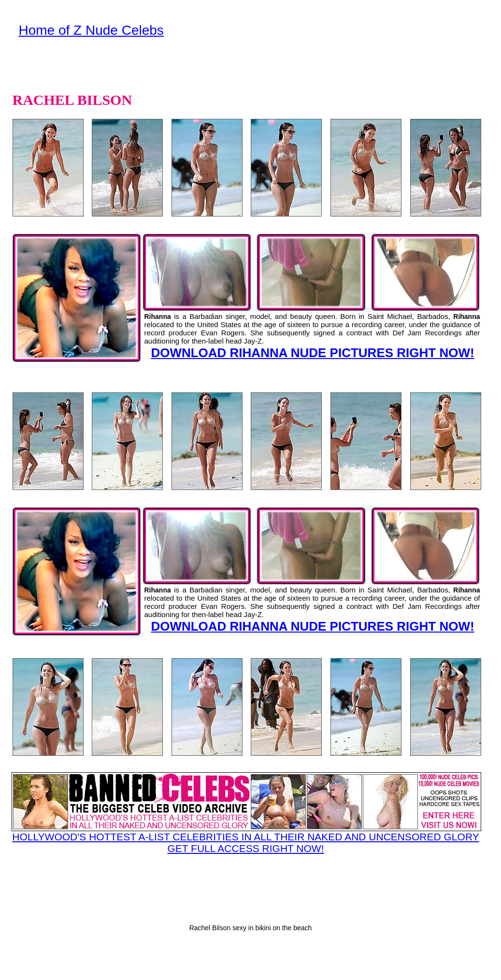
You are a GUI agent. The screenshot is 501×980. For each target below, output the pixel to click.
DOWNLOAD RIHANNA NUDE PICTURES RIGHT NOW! (312, 353)
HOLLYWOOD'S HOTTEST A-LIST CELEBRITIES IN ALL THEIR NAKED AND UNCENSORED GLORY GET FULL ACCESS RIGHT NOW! (246, 813)
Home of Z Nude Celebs (91, 30)
